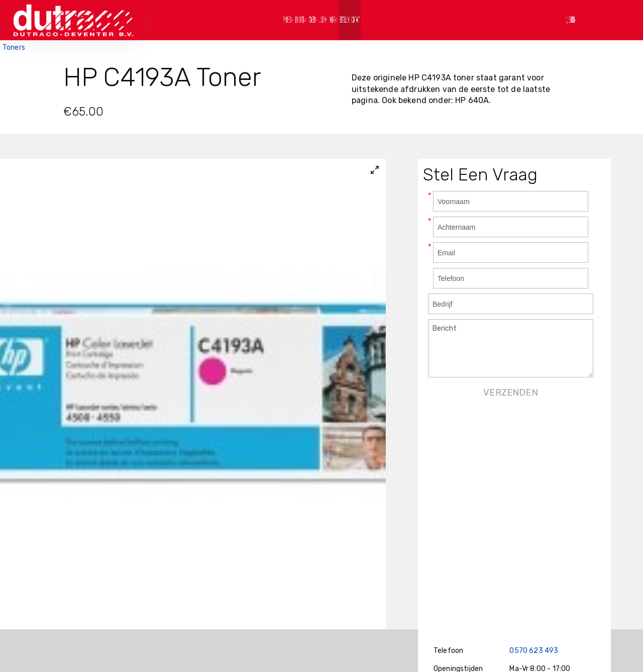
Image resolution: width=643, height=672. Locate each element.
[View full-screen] (375, 170)
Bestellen (425, 20)
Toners (14, 47)
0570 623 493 (534, 651)
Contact (476, 20)
